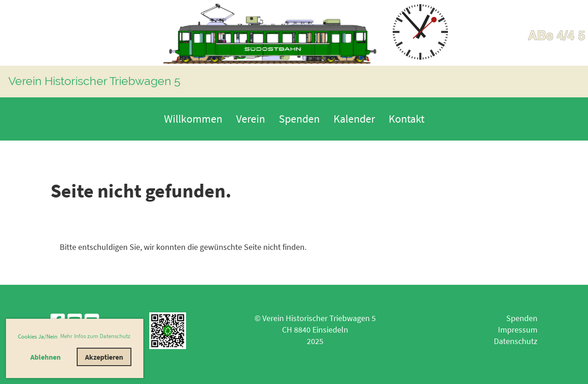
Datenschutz (516, 341)
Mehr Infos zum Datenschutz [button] (95, 336)
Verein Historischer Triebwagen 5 (94, 81)
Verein (251, 119)
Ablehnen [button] (45, 357)
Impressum (518, 330)
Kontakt (407, 119)
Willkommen (193, 119)
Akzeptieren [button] (104, 357)
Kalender (354, 119)
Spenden (299, 119)
